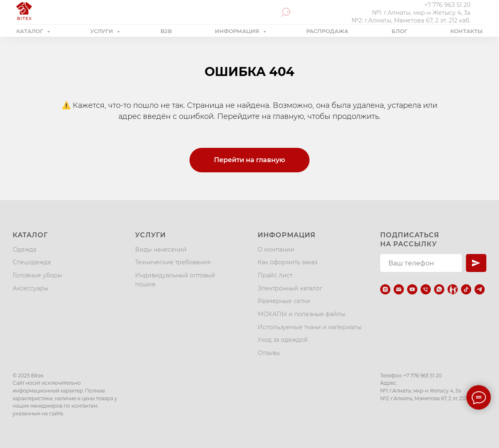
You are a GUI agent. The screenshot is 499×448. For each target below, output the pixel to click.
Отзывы (269, 353)
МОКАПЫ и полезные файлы (302, 314)
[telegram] (480, 289)
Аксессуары (31, 288)
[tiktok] (466, 289)
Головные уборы (37, 275)
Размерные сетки (284, 301)
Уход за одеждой (283, 340)
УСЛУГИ (102, 31)
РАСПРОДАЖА (327, 31)
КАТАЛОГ (31, 31)
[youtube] (412, 289)
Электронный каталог (290, 288)
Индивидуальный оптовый (175, 275)
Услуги (150, 235)
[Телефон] (426, 289)
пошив (145, 284)
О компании (276, 250)
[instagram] (385, 289)
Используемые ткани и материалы (310, 327)
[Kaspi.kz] (453, 289)
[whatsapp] (439, 289)
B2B (166, 31)
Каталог (30, 235)
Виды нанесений (161, 250)
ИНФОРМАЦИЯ (238, 31)
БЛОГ (400, 31)
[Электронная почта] (399, 289)
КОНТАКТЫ (467, 31)
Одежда (25, 250)
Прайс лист (275, 275)
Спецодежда (32, 262)
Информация (287, 235)
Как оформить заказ (287, 262)
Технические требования (173, 262)
